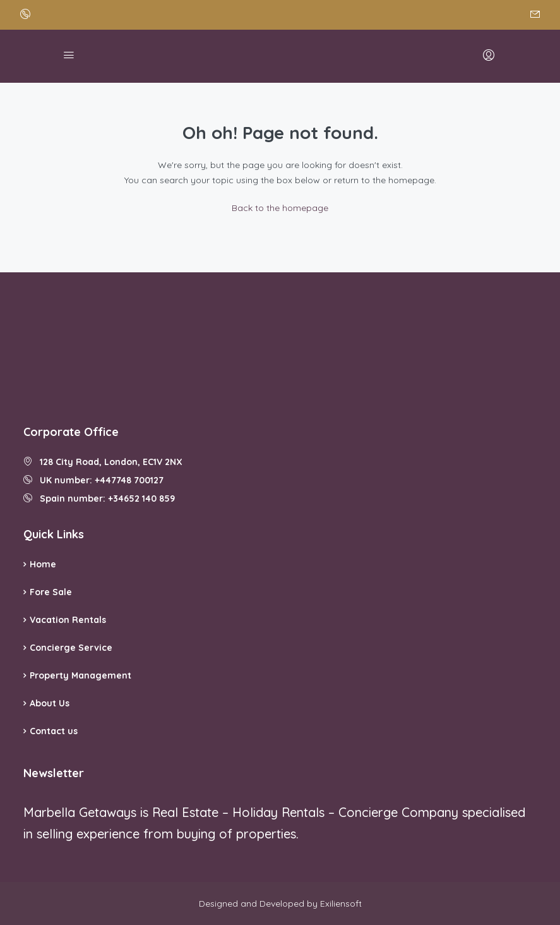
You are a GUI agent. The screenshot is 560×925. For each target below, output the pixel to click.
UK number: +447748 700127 (93, 480)
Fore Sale (51, 592)
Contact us (54, 731)
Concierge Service (71, 648)
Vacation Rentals (68, 620)
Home (43, 564)
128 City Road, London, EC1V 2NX (103, 462)
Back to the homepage (280, 208)
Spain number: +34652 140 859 (99, 499)
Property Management (80, 675)
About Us (50, 703)
